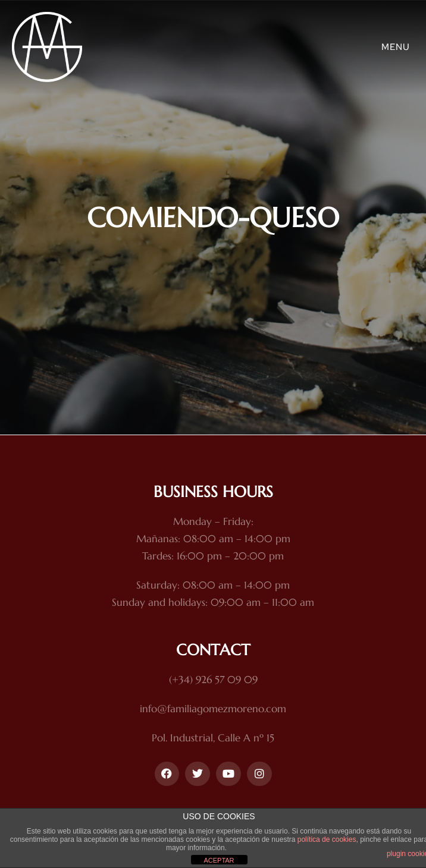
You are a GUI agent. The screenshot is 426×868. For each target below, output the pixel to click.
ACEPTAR (219, 860)
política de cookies (327, 839)
